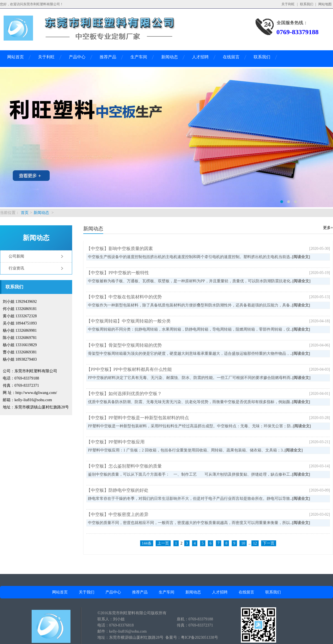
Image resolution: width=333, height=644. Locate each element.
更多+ (328, 228)
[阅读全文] (301, 257)
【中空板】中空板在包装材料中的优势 (124, 297)
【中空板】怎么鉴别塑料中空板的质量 (124, 466)
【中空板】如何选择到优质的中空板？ (124, 394)
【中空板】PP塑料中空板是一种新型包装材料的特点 (138, 418)
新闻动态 (170, 57)
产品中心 (77, 57)
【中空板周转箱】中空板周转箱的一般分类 (128, 321)
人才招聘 (200, 57)
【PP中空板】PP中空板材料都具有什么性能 (129, 369)
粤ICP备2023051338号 (200, 637)
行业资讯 (16, 268)
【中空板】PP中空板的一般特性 (118, 273)
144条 (147, 543)
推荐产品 (108, 57)
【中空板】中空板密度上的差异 (117, 514)
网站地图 (325, 4)
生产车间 (139, 57)
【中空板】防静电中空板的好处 (117, 490)
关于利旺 (288, 4)
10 (243, 543)
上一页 (163, 543)
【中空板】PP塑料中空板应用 (115, 442)
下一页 (269, 543)
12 (255, 543)
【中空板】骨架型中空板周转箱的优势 (124, 345)
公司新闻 (16, 256)
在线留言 (231, 57)
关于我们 (87, 592)
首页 (25, 213)
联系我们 (307, 4)
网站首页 (16, 57)
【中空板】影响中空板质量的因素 (120, 249)
